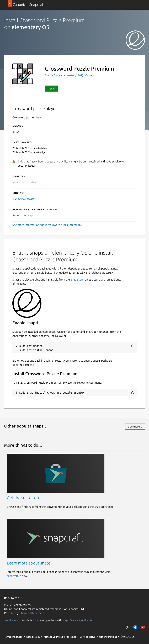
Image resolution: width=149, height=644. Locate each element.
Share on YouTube (143, 627)
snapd (66, 620)
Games (90, 75)
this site (88, 620)
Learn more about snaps (29, 563)
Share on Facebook (135, 627)
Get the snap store (24, 498)
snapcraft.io (14, 576)
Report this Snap (22, 215)
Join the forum (12, 620)
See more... (135, 426)
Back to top (13, 598)
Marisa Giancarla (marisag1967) (64, 75)
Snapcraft (75, 620)
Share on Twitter (128, 627)
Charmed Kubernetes (33, 613)
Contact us (127, 636)
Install (51, 88)
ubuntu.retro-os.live (25, 182)
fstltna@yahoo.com (24, 199)
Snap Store (77, 279)
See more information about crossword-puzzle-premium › (47, 225)
